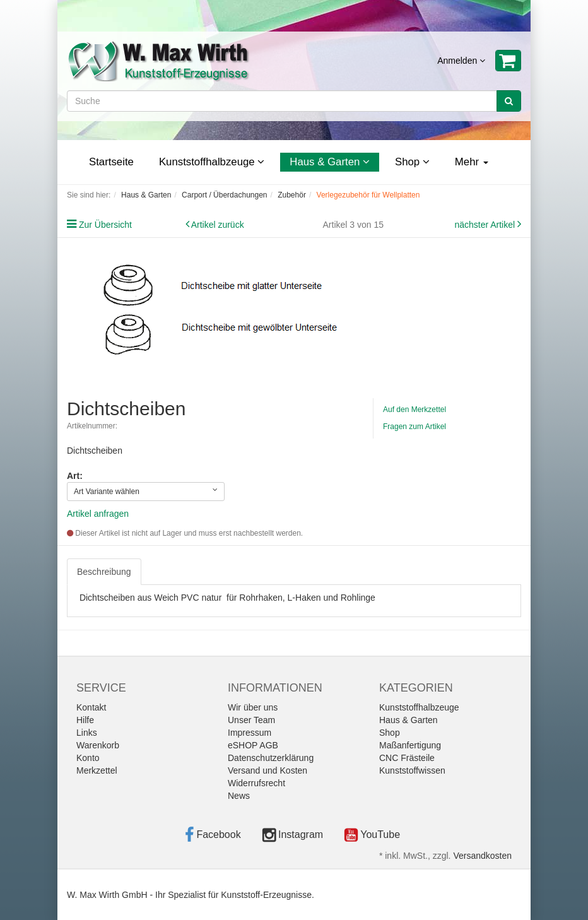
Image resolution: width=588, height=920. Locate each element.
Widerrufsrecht (256, 783)
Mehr (472, 162)
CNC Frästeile (407, 758)
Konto (88, 758)
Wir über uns (253, 707)
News (239, 796)
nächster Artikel (486, 225)
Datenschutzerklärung (271, 758)
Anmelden (461, 61)
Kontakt (91, 707)
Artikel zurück (218, 225)
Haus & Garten (330, 162)
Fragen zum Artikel (415, 427)
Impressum (250, 733)
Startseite (111, 162)
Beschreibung (104, 572)
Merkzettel (97, 770)
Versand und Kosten (268, 770)
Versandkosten (482, 856)
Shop (412, 162)
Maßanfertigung (410, 745)
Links (87, 733)
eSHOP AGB (253, 745)
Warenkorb (98, 745)
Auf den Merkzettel (415, 410)
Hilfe (85, 720)
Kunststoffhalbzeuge (212, 162)
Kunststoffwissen (412, 770)
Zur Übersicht (105, 225)
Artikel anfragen (98, 514)
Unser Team (251, 720)
